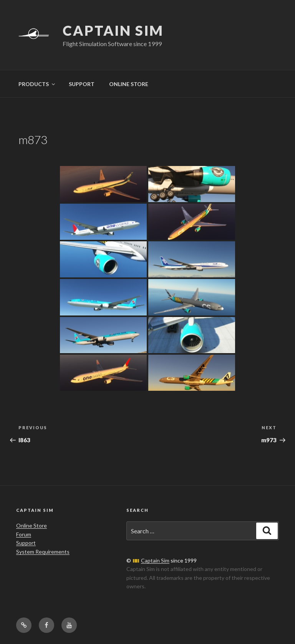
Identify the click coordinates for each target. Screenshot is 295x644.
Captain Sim (113, 30)
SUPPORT (82, 84)
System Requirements (43, 552)
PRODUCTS (37, 84)
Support (26, 543)
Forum (24, 534)
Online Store (31, 525)
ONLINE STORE (129, 84)
